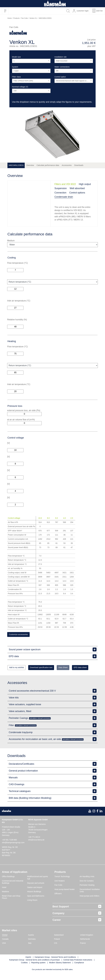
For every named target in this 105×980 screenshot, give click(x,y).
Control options (77, 193)
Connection (60, 193)
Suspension (61, 188)
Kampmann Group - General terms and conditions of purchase (35, 967)
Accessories (67, 165)
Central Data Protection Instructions (78, 967)
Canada (5, 946)
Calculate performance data (48, 165)
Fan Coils (24, 18)
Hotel (4, 895)
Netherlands (85, 946)
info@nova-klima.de (36, 847)
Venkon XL (33, 18)
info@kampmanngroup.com (13, 850)
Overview (30, 165)
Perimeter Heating (87, 893)
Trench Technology (62, 884)
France (83, 951)
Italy (30, 951)
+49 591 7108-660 (9, 847)
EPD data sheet (18, 675)
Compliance (79, 970)
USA (4, 951)
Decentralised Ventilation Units (90, 898)
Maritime (5, 899)
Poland (57, 946)
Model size (16, 57)
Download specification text (50, 668)
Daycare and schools (36, 891)
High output (85, 184)
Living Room (32, 908)
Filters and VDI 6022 (65, 184)
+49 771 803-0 (34, 845)
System (15, 67)
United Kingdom (87, 942)
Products (16, 18)
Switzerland (59, 942)
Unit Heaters (60, 888)
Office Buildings (8, 884)
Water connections (62, 67)
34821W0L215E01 (16, 165)
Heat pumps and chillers (89, 903)
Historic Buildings (34, 899)
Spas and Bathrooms (36, 903)
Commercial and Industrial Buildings (13, 889)
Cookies (24, 970)
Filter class (16, 77)
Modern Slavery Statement (60, 970)
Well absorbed (77, 188)
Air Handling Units (87, 884)
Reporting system (38, 970)
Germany (32, 946)
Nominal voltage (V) (20, 87)
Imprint (28, 965)
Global (5, 942)
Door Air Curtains (87, 888)
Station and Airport (35, 895)
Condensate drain (64, 197)
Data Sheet (78, 668)
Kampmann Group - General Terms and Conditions (55, 965)
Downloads (79, 165)
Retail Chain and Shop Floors (11, 905)
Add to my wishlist (19, 668)
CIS (56, 951)
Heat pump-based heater (65, 897)
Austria (31, 942)
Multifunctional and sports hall (38, 885)
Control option (60, 77)
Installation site (61, 57)
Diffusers (58, 901)
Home (10, 18)
